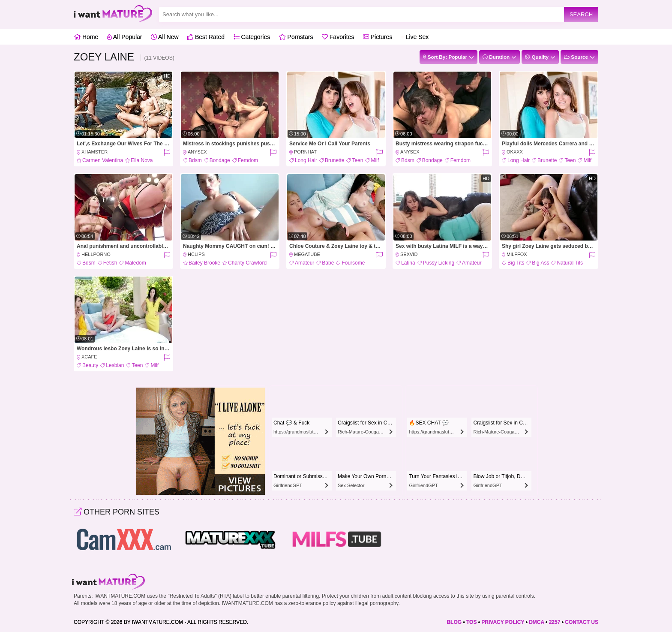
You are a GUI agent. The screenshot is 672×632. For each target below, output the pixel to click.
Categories (252, 37)
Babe (328, 263)
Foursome (353, 263)
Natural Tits (570, 263)
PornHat (305, 152)
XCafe (89, 357)
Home (86, 37)
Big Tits (516, 263)
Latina (408, 263)
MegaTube (307, 254)
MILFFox (517, 254)
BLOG (454, 622)
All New (165, 37)
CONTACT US (582, 622)
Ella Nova (142, 160)
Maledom (135, 263)
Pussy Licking (439, 263)
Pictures (378, 37)
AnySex (197, 152)
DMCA (537, 622)
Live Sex (415, 37)
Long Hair (306, 160)
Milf (375, 160)
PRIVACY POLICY (503, 622)
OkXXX (515, 152)
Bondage (220, 160)
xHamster (94, 152)
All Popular (125, 37)
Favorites (338, 37)
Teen (357, 160)
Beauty (90, 365)
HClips (196, 254)
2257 (555, 622)
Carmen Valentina (103, 160)
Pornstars (296, 37)
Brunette (334, 160)
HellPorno (96, 254)
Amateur (304, 263)
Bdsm (195, 160)
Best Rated (206, 37)
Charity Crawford (247, 263)
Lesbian (115, 365)
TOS (471, 622)
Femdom (248, 160)
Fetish (110, 263)
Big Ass (540, 263)
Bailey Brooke (204, 263)
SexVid (409, 254)
